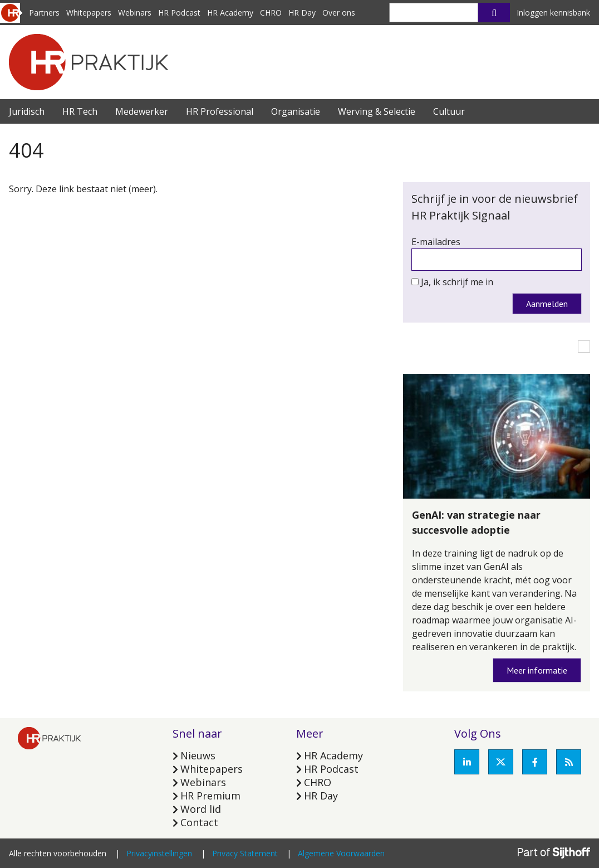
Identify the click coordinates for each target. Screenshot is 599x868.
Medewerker (142, 111)
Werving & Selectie (377, 111)
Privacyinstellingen (159, 853)
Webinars (135, 13)
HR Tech (80, 111)
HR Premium (210, 796)
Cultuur (449, 111)
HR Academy (230, 13)
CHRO (271, 13)
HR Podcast (179, 13)
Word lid (201, 809)
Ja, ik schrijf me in (457, 282)
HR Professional (220, 111)
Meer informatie (537, 670)
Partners (44, 13)
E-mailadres (436, 242)
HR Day (302, 13)
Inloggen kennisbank (553, 13)
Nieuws (198, 755)
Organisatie (296, 111)
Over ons (339, 13)
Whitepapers (89, 13)
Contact (199, 822)
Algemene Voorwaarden (341, 853)
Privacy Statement (245, 853)
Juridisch (27, 111)
